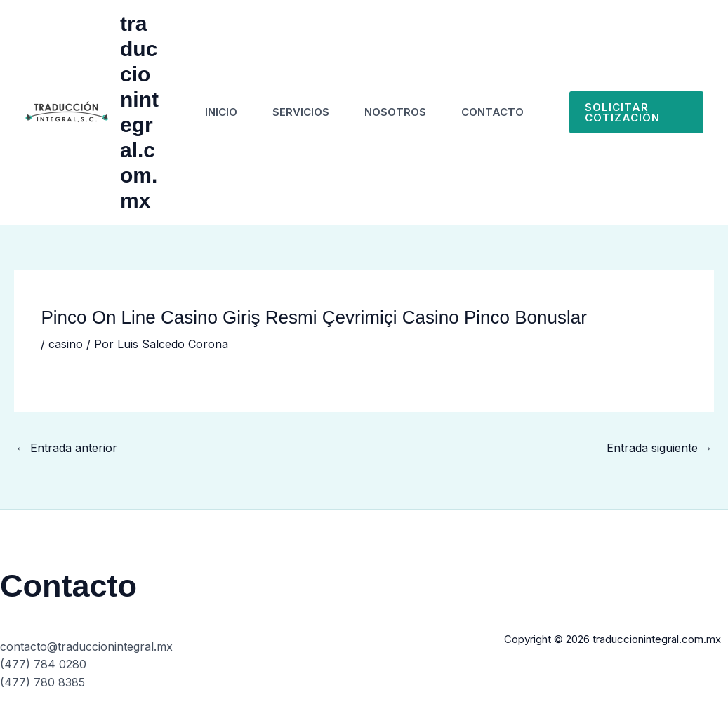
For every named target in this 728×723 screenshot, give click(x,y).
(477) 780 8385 (42, 682)
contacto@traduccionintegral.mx (86, 646)
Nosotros (395, 112)
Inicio (221, 112)
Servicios (301, 112)
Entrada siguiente (660, 448)
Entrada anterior (66, 448)
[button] (637, 112)
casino (66, 344)
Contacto (492, 112)
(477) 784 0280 (43, 664)
